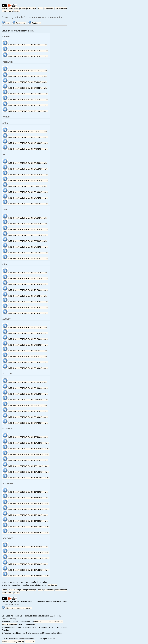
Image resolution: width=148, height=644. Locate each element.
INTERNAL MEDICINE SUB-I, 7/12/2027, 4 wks (25, 302)
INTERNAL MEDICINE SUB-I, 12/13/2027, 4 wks (26, 570)
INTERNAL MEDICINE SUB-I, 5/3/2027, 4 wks (25, 186)
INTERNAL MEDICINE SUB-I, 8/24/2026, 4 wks (25, 345)
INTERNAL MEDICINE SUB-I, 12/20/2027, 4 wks (26, 576)
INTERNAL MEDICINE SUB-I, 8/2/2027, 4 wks (25, 351)
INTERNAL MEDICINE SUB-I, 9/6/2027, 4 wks (25, 406)
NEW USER (14, 8)
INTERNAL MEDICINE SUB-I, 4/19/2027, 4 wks (25, 143)
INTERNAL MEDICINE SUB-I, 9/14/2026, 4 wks (25, 388)
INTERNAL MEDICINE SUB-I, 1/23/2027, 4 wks (25, 56)
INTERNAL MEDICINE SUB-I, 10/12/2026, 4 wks (26, 443)
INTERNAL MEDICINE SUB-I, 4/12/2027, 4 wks (25, 137)
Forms (23, 8)
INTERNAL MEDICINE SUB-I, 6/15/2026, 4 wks (25, 229)
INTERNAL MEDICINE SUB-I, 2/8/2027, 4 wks (25, 82)
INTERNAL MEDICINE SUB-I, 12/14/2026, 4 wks (26, 553)
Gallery (17, 11)
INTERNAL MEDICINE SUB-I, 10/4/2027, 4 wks (25, 460)
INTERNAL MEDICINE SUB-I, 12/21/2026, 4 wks (26, 558)
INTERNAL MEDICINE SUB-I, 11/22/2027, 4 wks (26, 533)
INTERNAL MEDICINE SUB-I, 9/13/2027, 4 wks (25, 411)
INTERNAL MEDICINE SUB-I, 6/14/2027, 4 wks (25, 247)
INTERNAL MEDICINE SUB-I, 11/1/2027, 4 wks (25, 515)
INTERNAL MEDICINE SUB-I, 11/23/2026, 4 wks (26, 509)
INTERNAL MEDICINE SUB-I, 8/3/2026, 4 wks (25, 328)
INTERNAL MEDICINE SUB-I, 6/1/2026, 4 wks (25, 218)
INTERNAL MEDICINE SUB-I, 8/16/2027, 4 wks (25, 362)
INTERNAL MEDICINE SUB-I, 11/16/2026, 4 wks (26, 504)
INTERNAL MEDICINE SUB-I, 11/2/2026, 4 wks (25, 492)
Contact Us (49, 8)
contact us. (53, 585)
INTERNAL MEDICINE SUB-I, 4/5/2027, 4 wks (25, 131)
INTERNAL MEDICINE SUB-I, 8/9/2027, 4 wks (25, 357)
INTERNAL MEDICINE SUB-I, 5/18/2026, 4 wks (25, 175)
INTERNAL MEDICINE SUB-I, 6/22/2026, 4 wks (25, 235)
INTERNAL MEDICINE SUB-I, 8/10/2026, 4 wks (25, 333)
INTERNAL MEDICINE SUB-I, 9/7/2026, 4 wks (25, 382)
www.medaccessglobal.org (13, 642)
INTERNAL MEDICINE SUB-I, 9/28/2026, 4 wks (25, 400)
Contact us (35, 23)
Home (4, 8)
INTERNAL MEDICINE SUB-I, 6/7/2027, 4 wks (25, 241)
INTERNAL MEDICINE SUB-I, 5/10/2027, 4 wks (25, 192)
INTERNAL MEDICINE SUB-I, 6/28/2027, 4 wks (25, 259)
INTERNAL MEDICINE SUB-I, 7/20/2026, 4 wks (25, 284)
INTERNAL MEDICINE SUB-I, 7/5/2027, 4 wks (25, 296)
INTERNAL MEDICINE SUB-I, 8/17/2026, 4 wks (25, 339)
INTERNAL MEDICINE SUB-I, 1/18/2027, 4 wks (25, 51)
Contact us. (30, 642)
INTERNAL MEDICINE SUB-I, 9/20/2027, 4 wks (25, 417)
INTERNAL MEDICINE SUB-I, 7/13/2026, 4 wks (25, 278)
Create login (19, 23)
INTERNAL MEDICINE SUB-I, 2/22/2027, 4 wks (25, 105)
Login (6, 23)
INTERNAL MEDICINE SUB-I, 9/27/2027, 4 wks (25, 423)
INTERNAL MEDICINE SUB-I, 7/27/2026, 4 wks (25, 290)
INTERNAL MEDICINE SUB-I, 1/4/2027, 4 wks (25, 45)
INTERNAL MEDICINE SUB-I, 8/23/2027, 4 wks (25, 368)
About (40, 8)
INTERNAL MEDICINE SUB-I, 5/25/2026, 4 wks (25, 180)
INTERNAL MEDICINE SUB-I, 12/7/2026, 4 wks (25, 547)
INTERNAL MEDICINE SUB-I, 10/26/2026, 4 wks (26, 455)
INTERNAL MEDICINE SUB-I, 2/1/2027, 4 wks (25, 71)
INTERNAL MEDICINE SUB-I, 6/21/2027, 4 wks (25, 253)
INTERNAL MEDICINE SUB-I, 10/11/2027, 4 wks (26, 466)
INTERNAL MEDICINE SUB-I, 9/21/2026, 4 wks (25, 394)
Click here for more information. (17, 608)
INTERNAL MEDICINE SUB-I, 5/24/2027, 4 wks (25, 204)
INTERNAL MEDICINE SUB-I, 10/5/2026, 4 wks (25, 437)
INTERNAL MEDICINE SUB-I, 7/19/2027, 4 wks (25, 308)
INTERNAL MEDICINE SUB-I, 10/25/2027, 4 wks (26, 478)
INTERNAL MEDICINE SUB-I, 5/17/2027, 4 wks (25, 198)
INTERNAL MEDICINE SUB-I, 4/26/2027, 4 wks (25, 149)
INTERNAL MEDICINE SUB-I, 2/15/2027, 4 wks (25, 94)
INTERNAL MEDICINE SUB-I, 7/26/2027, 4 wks (25, 313)
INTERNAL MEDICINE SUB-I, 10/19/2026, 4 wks (26, 449)
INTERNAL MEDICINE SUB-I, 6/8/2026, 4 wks (25, 224)
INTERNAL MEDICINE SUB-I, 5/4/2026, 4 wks (25, 163)
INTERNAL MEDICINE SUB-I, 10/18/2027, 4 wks (26, 472)
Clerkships (32, 8)
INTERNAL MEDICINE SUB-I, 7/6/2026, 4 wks (25, 273)
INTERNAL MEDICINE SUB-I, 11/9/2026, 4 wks (25, 498)
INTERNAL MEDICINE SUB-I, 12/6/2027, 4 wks (25, 564)
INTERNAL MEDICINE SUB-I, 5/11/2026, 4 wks (25, 169)
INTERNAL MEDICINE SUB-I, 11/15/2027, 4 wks (26, 527)
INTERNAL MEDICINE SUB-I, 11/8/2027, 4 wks (25, 521)
